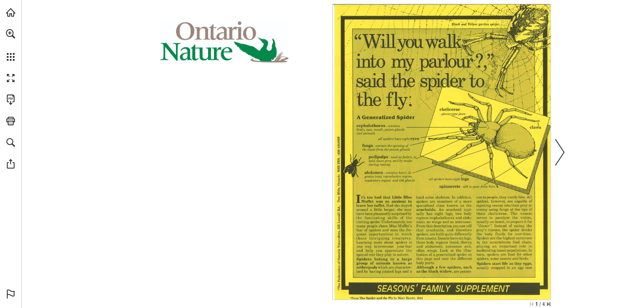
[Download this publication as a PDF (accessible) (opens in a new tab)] (11, 100)
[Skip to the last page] (549, 304)
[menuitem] (11, 45)
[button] (11, 34)
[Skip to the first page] (532, 304)
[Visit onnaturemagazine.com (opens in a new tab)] (11, 12)
